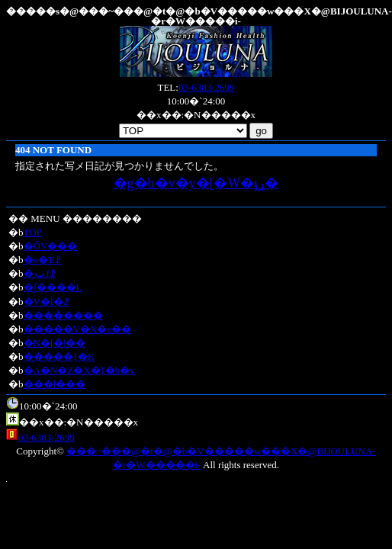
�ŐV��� (51, 246)
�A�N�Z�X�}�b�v (79, 370)
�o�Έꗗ (43, 260)
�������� (63, 315)
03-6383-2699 (207, 87)
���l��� (55, 384)
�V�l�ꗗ (47, 302)
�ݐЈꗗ (40, 273)
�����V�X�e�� (78, 329)
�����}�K (59, 356)
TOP (33, 232)
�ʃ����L (53, 287)
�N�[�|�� (55, 343)
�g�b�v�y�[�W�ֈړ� (196, 183)
